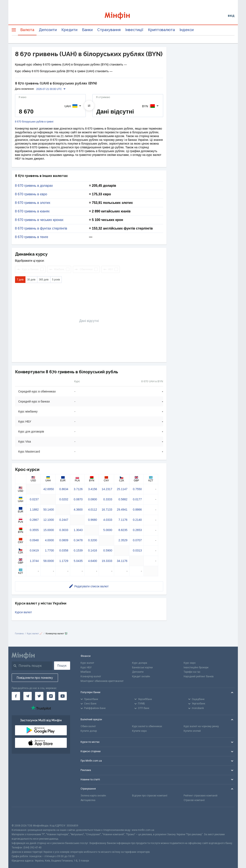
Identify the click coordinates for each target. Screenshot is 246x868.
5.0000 (108, 530)
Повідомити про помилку (35, 678)
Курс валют (87, 663)
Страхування (109, 30)
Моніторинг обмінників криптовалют (102, 681)
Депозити (48, 30)
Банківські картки (142, 667)
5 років (56, 280)
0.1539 (78, 550)
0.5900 (108, 550)
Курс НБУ (86, 667)
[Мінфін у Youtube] (63, 696)
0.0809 (64, 540)
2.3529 (123, 540)
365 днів (44, 280)
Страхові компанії (194, 800)
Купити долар (89, 731)
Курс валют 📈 (35, 633)
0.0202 (64, 499)
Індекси (187, 30)
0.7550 (137, 489)
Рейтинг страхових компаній (201, 796)
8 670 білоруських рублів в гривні (34, 122)
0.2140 (137, 520)
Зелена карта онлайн (93, 796)
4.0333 (108, 520)
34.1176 (122, 561)
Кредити (69, 30)
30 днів (31, 280)
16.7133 (107, 510)
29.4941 (122, 510)
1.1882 (34, 510)
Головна (19, 633)
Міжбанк (86, 672)
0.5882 (123, 499)
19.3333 (107, 561)
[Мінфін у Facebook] (16, 696)
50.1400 (49, 510)
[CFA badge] (21, 815)
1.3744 (34, 561)
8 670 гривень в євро (31, 194)
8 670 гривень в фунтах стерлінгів (41, 228)
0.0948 (34, 540)
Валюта (27, 30)
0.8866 (137, 510)
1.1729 (64, 561)
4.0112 (93, 510)
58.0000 (49, 561)
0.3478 (78, 540)
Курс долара (140, 663)
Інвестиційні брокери (196, 667)
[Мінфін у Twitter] (39, 696)
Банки (87, 30)
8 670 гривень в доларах (34, 186)
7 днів (20, 280)
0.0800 (93, 499)
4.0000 (49, 540)
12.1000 (49, 520)
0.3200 (93, 540)
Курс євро (190, 663)
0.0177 (137, 499)
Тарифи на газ (192, 672)
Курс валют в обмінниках (147, 726)
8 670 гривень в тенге (32, 237)
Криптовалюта (161, 30)
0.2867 (34, 520)
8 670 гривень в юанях (32, 211)
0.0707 (137, 540)
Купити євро (139, 731)
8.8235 (123, 530)
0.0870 (78, 499)
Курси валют (23, 612)
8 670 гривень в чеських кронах (39, 220)
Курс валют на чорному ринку (201, 726)
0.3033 (64, 530)
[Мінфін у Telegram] (28, 696)
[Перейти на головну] (123, 16)
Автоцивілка (88, 800)
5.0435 (78, 561)
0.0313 (137, 550)
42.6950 (49, 489)
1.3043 (78, 530)
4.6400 (93, 561)
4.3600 (78, 510)
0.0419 (34, 550)
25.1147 (122, 489)
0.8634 (64, 489)
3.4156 (93, 489)
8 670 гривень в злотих (33, 203)
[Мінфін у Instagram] (51, 696)
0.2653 (137, 530)
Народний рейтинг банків (199, 676)
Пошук (62, 666)
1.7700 (49, 550)
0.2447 (64, 520)
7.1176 (123, 520)
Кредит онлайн (141, 676)
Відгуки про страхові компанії (150, 796)
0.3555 (34, 530)
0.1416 (93, 550)
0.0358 (64, 550)
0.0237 (34, 499)
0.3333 (108, 499)
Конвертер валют (91, 676)
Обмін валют (88, 726)
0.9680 (93, 520)
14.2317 (107, 489)
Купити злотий (192, 731)
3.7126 (78, 489)
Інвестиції (134, 30)
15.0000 (49, 530)
